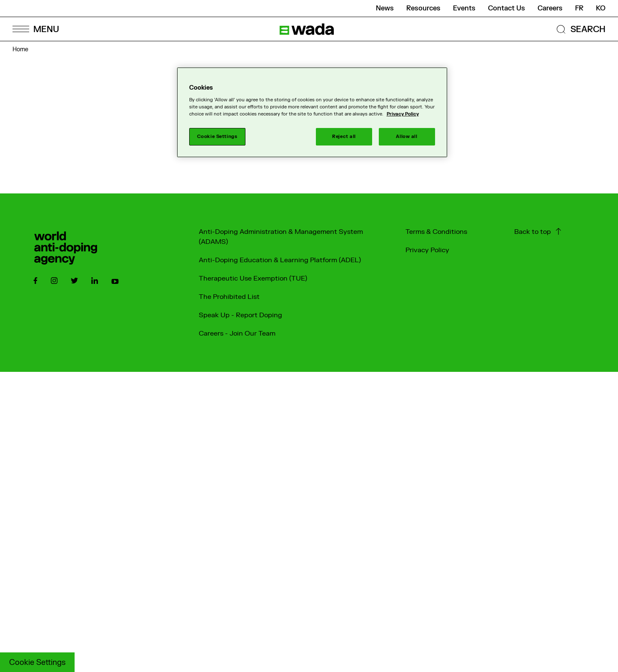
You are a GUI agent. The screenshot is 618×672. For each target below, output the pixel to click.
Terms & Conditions (436, 232)
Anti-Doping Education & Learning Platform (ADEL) (280, 260)
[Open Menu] (35, 29)
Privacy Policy (427, 250)
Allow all (407, 137)
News (385, 8)
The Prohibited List (229, 297)
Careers (550, 8)
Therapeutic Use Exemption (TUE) (253, 278)
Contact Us (507, 8)
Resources (423, 8)
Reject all (344, 137)
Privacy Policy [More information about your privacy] (403, 114)
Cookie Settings (37, 663)
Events (464, 8)
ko (601, 8)
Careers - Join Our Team (237, 333)
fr (579, 8)
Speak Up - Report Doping (240, 315)
